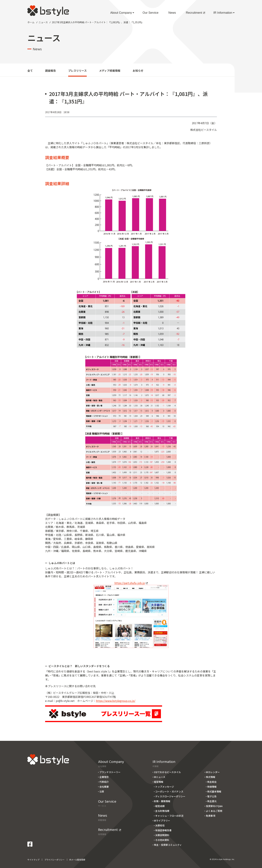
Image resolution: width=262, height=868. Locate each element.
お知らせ (138, 71)
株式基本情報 (214, 791)
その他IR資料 (162, 840)
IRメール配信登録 (77, 860)
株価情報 (212, 787)
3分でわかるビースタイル (167, 772)
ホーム (31, 22)
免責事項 (211, 816)
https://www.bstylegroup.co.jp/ (116, 701)
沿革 (102, 791)
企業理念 (104, 777)
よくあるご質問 (214, 811)
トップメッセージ (165, 787)
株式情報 (211, 777)
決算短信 (160, 825)
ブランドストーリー (110, 772)
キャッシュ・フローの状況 (169, 816)
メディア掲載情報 (110, 71)
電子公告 (212, 796)
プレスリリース (77, 71)
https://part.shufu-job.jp (131, 583)
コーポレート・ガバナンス (169, 791)
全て (30, 71)
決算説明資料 (162, 835)
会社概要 (104, 787)
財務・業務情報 (162, 801)
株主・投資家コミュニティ (168, 845)
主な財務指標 (162, 811)
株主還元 (212, 801)
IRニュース (160, 777)
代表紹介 (104, 782)
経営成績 (160, 806)
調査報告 (50, 71)
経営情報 (159, 782)
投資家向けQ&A (214, 806)
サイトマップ (33, 860)
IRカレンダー (213, 772)
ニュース (43, 22)
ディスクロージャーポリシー (170, 796)
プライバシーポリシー (54, 860)
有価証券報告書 (163, 830)
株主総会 (212, 782)
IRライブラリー (162, 821)
